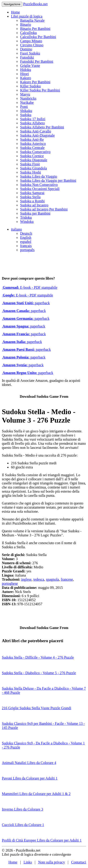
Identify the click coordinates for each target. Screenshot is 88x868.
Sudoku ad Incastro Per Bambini (44, 209)
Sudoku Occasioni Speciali (40, 189)
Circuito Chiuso (32, 45)
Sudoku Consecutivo (35, 152)
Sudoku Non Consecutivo (39, 185)
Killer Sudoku (30, 86)
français (26, 246)
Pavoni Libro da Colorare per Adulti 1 (30, 778)
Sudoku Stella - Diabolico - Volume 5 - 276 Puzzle (39, 673)
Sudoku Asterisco (33, 144)
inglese (26, 579)
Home (15, 12)
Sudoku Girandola (33, 168)
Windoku (27, 222)
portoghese (10, 583)
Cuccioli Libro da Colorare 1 (23, 825)
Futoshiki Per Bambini (37, 61)
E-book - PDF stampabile (30, 287)
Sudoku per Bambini (35, 213)
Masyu (25, 94)
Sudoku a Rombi (32, 201)
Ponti (24, 107)
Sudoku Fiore (30, 164)
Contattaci (79, 862)
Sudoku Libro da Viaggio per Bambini (48, 181)
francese (67, 579)
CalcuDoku (28, 33)
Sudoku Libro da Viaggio (39, 176)
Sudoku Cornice (32, 156)
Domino (26, 49)
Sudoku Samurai (32, 193)
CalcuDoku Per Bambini (38, 37)
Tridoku (26, 217)
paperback (26, 303)
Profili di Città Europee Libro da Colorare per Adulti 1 (42, 840)
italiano (16, 229)
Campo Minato (31, 41)
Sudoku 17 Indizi (33, 119)
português (27, 250)
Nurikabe (27, 103)
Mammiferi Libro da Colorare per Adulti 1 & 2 (36, 794)
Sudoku (26, 115)
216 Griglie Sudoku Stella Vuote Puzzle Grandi (37, 708)
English (26, 238)
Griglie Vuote (30, 66)
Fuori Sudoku (30, 53)
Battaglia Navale (32, 20)
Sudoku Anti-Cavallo (36, 131)
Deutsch (26, 233)
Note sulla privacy (52, 862)
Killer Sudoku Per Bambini (40, 90)
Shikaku (26, 111)
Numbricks (28, 98)
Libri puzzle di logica (27, 16)
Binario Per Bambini (35, 29)
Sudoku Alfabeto (32, 123)
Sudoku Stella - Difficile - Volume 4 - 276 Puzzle (38, 657)
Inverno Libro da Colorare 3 (22, 809)
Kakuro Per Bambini (35, 82)
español (26, 242)
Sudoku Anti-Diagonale (37, 135)
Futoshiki (27, 57)
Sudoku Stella (30, 197)
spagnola (52, 579)
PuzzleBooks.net (35, 4)
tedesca (39, 579)
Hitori (24, 74)
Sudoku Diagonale (34, 160)
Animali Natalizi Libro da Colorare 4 (29, 763)
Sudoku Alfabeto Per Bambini (42, 127)
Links (28, 862)
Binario (26, 25)
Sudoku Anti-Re (32, 139)
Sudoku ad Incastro (34, 205)
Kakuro (26, 78)
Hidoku (26, 70)
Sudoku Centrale (32, 148)
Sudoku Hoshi (31, 172)
